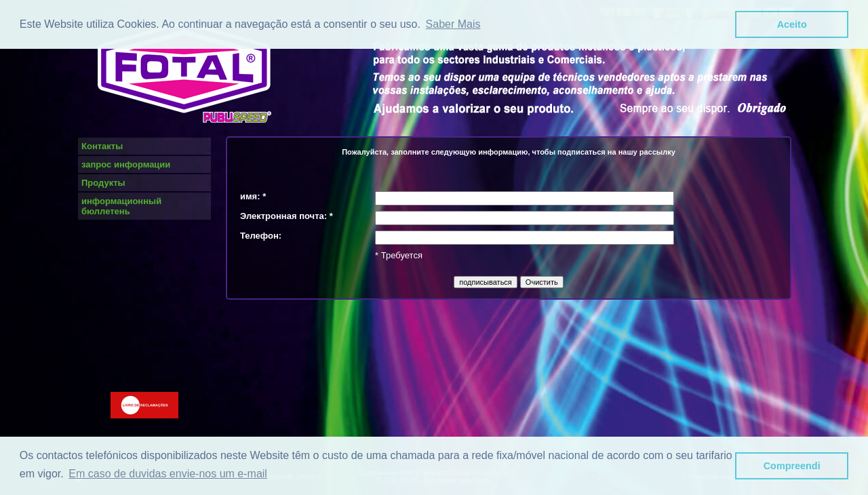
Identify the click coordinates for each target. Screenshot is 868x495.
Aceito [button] (792, 24)
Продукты (103, 183)
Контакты (102, 146)
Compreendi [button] (792, 466)
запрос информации (126, 164)
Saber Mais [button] (453, 24)
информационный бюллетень (121, 206)
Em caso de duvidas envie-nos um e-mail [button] (168, 474)
